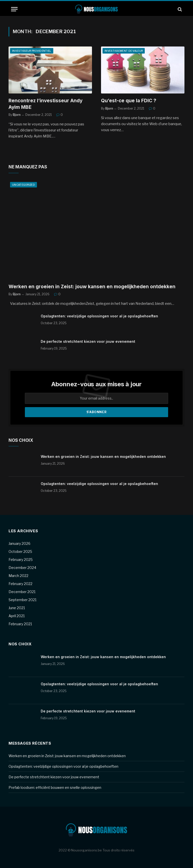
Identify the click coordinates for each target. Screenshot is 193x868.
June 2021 (17, 608)
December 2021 (22, 592)
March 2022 (18, 576)
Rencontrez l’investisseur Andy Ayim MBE (45, 104)
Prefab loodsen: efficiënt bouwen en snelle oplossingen (55, 787)
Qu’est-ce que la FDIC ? (129, 101)
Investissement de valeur (124, 51)
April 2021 (17, 616)
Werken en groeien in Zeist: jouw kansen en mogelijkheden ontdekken (92, 287)
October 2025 (20, 551)
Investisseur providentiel (32, 51)
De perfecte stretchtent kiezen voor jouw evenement (88, 341)
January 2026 (19, 543)
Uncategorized (23, 185)
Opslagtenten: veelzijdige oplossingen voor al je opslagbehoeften (99, 316)
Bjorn (17, 115)
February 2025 (21, 560)
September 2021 (22, 600)
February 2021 (20, 624)
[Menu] (14, 9)
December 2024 (22, 568)
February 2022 (20, 584)
